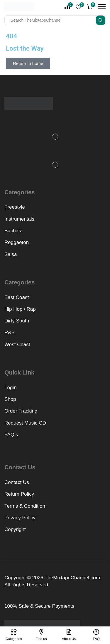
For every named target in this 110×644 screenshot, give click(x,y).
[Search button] (101, 20)
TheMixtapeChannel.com (72, 578)
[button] (28, 63)
